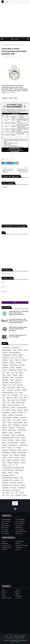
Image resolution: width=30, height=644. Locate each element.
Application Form (12, 430)
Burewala (9, 448)
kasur (14, 420)
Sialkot (4, 375)
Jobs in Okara (5, 529)
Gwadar (8, 410)
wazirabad (22, 443)
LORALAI (17, 440)
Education (5, 385)
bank (12, 358)
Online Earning (6, 408)
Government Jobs (6, 347)
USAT (17, 493)
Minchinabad (13, 488)
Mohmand (16, 463)
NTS (9, 395)
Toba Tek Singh (20, 435)
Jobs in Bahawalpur (20, 519)
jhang (13, 400)
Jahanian (9, 460)
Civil (3, 410)
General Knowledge (7, 418)
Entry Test (19, 448)
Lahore (15, 350)
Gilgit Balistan (5, 378)
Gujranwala (19, 368)
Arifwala (4, 458)
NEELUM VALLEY (22, 488)
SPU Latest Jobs (6, 435)
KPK (16, 358)
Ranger (21, 393)
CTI (14, 448)
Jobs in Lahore (5, 527)
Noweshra (20, 410)
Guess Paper (5, 483)
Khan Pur (23, 460)
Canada (17, 458)
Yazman (22, 493)
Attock (4, 388)
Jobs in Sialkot (19, 533)
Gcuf (8, 403)
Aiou (23, 388)
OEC (23, 405)
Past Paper (18, 598)
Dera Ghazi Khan (11, 388)
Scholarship (22, 365)
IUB (3, 373)
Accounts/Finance (6, 355)
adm (3, 495)
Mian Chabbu (5, 488)
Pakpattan (5, 428)
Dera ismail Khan (22, 430)
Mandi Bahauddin (22, 453)
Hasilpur (10, 423)
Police (12, 373)
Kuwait (20, 450)
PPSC (25, 370)
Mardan (4, 395)
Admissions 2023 (23, 445)
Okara (12, 378)
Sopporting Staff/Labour (15, 352)
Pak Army (12, 368)
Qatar (4, 390)
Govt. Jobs (18, 549)
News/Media (5, 368)
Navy (14, 385)
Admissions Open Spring (8, 470)
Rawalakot (5, 465)
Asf (25, 413)
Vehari (18, 438)
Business (10, 473)
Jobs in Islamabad (6, 525)
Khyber (10, 425)
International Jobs (13, 365)
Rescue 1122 (10, 390)
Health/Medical (6, 358)
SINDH (21, 358)
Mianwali (4, 405)
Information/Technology (8, 393)
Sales (11, 455)
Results (21, 373)
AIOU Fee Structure (13, 445)
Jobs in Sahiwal (5, 533)
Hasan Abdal (13, 483)
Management (18, 380)
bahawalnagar (12, 370)
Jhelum (26, 423)
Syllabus (13, 435)
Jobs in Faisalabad (6, 521)
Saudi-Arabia (5, 383)
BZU (3, 398)
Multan (11, 360)
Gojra (4, 460)
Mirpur (4, 420)
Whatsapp (20, 413)
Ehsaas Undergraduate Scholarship (10, 478)
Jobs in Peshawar (20, 529)
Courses (24, 420)
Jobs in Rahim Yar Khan (21, 531)
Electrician (5, 433)
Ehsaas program (19, 415)
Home (3, 44)
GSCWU (4, 423)
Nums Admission (16, 490)
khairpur (4, 430)
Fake (21, 478)
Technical (14, 413)
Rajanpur (16, 398)
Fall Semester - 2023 (7, 480)
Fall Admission (15, 395)
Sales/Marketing (6, 413)
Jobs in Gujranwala (20, 521)
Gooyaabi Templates (15, 642)
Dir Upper (16, 473)
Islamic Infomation (18, 423)
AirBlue (19, 420)
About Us (18, 590)
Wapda (9, 375)
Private (26, 350)
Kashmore (23, 485)
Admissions (24, 360)
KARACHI (21, 355)
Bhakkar (4, 473)
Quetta (8, 373)
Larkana (25, 450)
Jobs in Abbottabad (6, 519)
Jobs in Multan (19, 527)
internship (5, 370)
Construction (11, 440)
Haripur (11, 433)
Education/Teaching (10, 44)
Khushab (4, 425)
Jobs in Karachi (19, 525)
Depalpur (23, 458)
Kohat (4, 403)
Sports (4, 443)
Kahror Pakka (16, 460)
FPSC (10, 385)
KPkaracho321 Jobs (7, 485)
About (11, 636)
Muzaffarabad (17, 405)
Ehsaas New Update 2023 (8, 475)
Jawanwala (20, 483)
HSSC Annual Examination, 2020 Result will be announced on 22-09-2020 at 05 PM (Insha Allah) (18, 321)
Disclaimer (4, 596)
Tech (21, 395)
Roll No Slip (20, 385)
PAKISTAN (15, 355)
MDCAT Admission (20, 403)
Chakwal (23, 438)
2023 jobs (16, 455)
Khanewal (23, 400)
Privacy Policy (19, 596)
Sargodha (15, 375)
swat (21, 398)
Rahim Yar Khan (19, 378)
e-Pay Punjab (18, 495)
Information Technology (21, 545)
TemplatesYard (16, 640)
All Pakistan (5, 360)
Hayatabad (5, 450)
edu (17, 465)
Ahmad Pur (23, 455)
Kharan (4, 463)
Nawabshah (24, 425)
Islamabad (5, 352)
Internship (18, 543)
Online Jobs (5, 455)
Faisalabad (17, 360)
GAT (22, 480)
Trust (12, 493)
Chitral (18, 400)
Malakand (14, 453)
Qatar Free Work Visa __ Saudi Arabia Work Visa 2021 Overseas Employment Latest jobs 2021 (19, 313)
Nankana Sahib (18, 433)
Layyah (13, 403)
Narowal (14, 410)
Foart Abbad (16, 480)
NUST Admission (6, 490)
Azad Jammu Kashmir (22, 408)
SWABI (26, 410)
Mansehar (10, 463)
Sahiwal (21, 375)
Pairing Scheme (6, 493)
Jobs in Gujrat (5, 523)
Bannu (25, 398)
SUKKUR (19, 388)
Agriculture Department (16, 383)
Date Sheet (11, 415)
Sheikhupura (12, 428)
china (12, 495)
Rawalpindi (5, 365)
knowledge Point (6, 57)
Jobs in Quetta (5, 531)
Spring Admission (21, 428)
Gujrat (4, 400)
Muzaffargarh (17, 425)
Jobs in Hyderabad (20, 523)
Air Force (13, 408)
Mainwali (23, 440)
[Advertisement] (15, 20)
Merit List (19, 370)
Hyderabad (9, 398)
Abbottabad (5, 380)
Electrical (4, 541)
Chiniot (4, 440)
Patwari (12, 380)
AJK (17, 373)
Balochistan (5, 363)
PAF (16, 393)
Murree (10, 405)
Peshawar (12, 363)
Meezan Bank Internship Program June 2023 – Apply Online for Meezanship (18, 329)
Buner (4, 448)
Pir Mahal (23, 463)
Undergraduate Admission (8, 438)
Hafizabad (16, 418)
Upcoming (17, 390)
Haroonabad (23, 418)
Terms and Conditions (7, 598)
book (8, 495)
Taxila (9, 400)
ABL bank (5, 445)
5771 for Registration (7, 468)
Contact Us (4, 592)
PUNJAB (20, 350)
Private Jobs (4, 549)
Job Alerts (18, 592)
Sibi (10, 465)
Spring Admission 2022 (13, 443)
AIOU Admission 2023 (19, 468)
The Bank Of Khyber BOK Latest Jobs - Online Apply (17, 336)
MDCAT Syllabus (6, 453)
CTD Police (11, 458)
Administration (16, 347)
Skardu (9, 420)
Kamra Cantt (16, 485)
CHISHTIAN (24, 390)
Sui (13, 465)
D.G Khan (4, 415)
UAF (25, 395)
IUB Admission (13, 450)
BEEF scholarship (19, 470)
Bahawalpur (19, 363)
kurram (25, 495)
